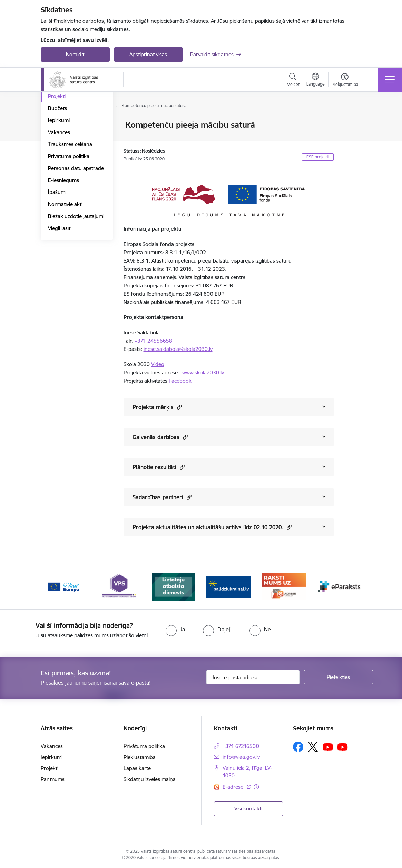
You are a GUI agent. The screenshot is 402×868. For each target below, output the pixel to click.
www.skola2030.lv (203, 372)
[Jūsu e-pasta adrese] (253, 677)
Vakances (59, 215)
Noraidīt (75, 54)
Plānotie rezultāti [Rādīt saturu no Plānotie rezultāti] (159, 467)
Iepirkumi (59, 203)
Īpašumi (57, 275)
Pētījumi (57, 167)
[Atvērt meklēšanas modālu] (293, 81)
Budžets (57, 191)
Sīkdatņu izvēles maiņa (150, 779)
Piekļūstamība (140, 757)
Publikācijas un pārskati (75, 155)
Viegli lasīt (59, 311)
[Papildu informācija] (256, 787)
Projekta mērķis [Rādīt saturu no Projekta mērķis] (157, 407)
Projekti (57, 179)
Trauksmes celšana (70, 227)
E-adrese (234, 787)
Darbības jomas (66, 125)
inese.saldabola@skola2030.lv (178, 349)
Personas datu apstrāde (76, 251)
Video (158, 364)
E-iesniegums (63, 263)
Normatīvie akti (65, 287)
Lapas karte (137, 768)
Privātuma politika (69, 239)
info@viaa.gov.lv (241, 757)
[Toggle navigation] (390, 80)
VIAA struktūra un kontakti (69, 140)
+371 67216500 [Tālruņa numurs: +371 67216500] (241, 746)
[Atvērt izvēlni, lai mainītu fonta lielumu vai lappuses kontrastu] (345, 81)
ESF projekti (318, 157)
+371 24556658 (153, 341)
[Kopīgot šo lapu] (352, 139)
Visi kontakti (248, 808)
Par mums (53, 779)
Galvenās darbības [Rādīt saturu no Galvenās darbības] (160, 437)
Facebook (180, 381)
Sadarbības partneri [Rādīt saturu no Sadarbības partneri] (162, 497)
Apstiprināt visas (148, 54)
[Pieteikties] (339, 677)
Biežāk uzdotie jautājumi (76, 299)
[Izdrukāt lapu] (352, 122)
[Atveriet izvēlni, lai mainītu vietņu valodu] (316, 80)
